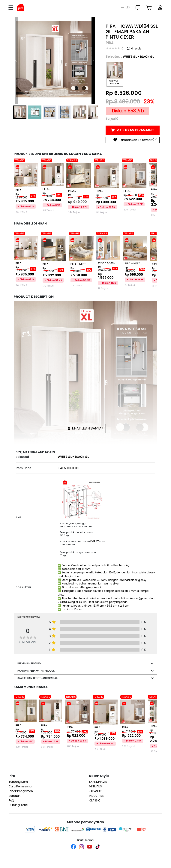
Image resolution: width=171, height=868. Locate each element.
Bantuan (15, 796)
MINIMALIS (95, 786)
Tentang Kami (18, 782)
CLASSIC (95, 800)
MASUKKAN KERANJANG (133, 130)
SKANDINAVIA (98, 782)
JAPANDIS (96, 791)
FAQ (11, 800)
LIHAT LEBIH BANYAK (85, 428)
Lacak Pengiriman (21, 791)
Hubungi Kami (18, 805)
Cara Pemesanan (21, 786)
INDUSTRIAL (97, 796)
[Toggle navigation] (11, 8)
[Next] (93, 61)
